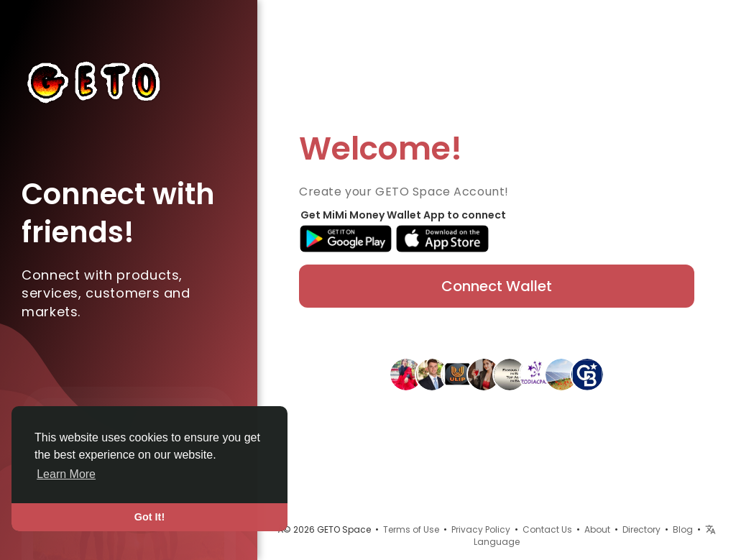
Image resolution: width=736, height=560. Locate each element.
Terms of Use (411, 529)
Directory (641, 529)
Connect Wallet (497, 286)
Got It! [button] (149, 517)
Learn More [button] (66, 474)
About (597, 529)
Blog (683, 529)
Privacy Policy (481, 529)
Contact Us (547, 529)
